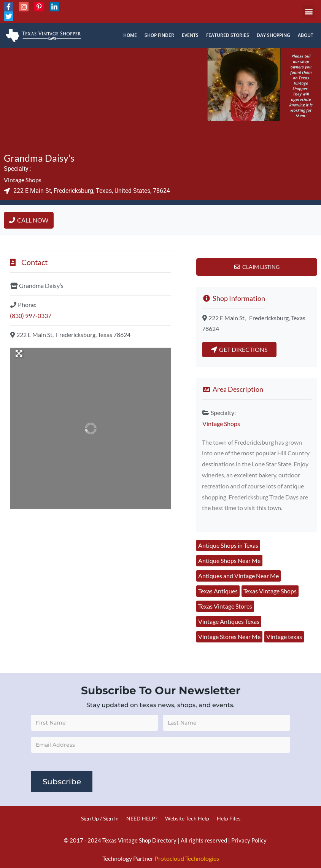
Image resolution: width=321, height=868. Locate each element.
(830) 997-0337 (31, 316)
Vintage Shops (23, 180)
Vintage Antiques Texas (229, 621)
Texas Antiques (218, 591)
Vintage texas (284, 637)
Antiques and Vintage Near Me (238, 576)
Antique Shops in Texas (228, 545)
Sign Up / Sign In (100, 818)
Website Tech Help (187, 818)
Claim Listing (261, 267)
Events (190, 35)
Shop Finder (159, 35)
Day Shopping (273, 35)
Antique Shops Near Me (229, 560)
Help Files (229, 818)
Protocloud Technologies (187, 858)
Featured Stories (228, 35)
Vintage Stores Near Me (229, 637)
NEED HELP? (142, 818)
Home (130, 35)
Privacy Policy (249, 840)
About (306, 35)
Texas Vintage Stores (225, 606)
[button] (309, 12)
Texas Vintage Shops (270, 591)
